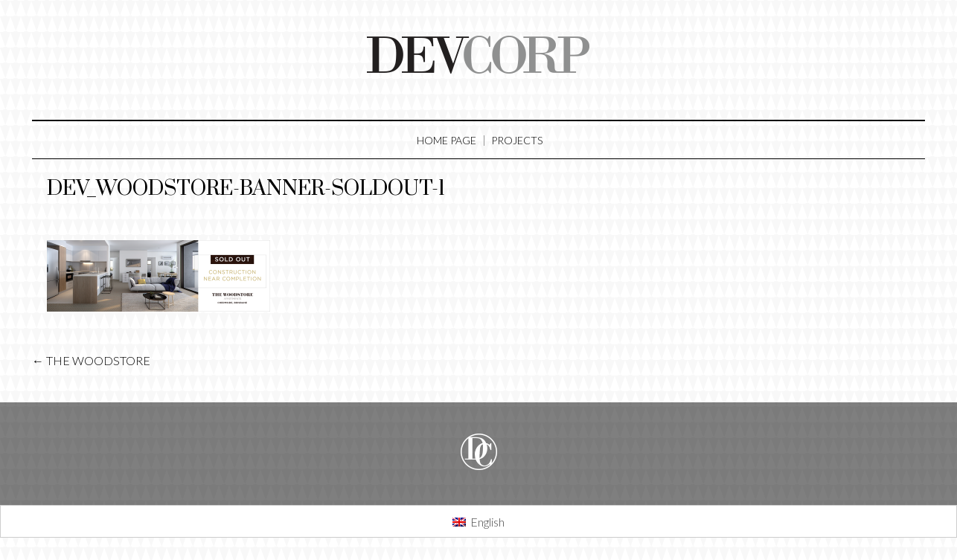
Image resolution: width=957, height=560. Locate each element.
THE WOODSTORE (91, 360)
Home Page (447, 141)
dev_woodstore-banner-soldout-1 (246, 189)
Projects (517, 141)
